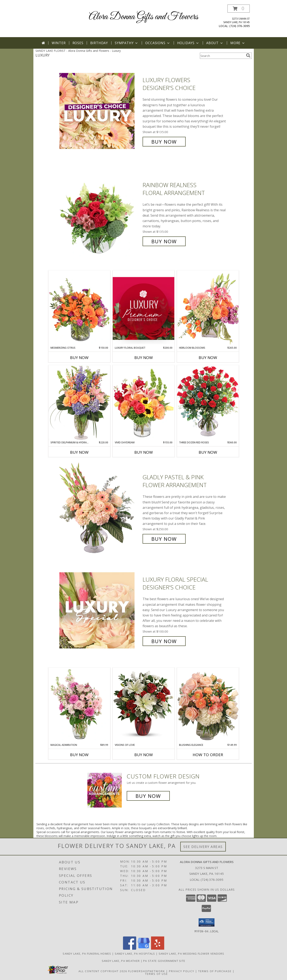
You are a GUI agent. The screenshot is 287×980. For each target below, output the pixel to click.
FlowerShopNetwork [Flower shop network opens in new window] (147, 971)
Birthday (99, 43)
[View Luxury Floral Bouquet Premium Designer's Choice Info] (144, 308)
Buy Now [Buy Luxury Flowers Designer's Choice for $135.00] (164, 142)
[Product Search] (222, 56)
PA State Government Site (164, 961)
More (238, 43)
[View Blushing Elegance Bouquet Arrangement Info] (208, 705)
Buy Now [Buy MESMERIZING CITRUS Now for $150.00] (79, 358)
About (215, 43)
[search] (248, 55)
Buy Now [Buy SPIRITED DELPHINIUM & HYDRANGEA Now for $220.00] (79, 452)
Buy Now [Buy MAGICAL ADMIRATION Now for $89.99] (79, 755)
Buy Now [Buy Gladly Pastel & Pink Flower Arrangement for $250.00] (164, 539)
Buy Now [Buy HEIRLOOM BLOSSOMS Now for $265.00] (208, 358)
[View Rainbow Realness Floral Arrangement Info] (100, 213)
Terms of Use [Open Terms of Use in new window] (156, 974)
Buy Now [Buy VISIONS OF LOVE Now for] (144, 755)
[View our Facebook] (130, 948)
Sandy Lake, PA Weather (121, 961)
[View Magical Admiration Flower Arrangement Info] (79, 705)
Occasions (158, 43)
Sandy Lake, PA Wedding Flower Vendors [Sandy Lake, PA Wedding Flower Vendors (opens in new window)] (192, 953)
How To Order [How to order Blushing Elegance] (208, 755)
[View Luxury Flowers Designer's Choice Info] (100, 111)
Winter (59, 43)
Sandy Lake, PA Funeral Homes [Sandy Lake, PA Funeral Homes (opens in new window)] (87, 953)
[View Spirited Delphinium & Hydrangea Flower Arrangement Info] (79, 403)
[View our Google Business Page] (144, 948)
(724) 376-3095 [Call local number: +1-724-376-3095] (240, 26)
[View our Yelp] (158, 948)
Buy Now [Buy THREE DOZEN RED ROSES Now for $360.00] (208, 452)
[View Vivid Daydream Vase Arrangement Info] (144, 403)
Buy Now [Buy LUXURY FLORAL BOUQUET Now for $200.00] (144, 358)
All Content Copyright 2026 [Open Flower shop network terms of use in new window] (103, 971)
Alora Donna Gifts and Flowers (143, 17)
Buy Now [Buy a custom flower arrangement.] (148, 796)
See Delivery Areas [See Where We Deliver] (203, 847)
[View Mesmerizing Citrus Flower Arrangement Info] (79, 308)
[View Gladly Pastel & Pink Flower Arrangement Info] (100, 508)
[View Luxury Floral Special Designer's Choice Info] (100, 610)
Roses (78, 43)
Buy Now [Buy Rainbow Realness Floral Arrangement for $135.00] (164, 241)
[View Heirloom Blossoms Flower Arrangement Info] (208, 308)
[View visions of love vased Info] (144, 705)
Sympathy (127, 43)
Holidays (188, 43)
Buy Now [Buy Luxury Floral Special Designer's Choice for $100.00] (164, 641)
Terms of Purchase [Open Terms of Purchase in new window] (215, 971)
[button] (239, 9)
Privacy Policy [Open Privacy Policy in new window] (182, 971)
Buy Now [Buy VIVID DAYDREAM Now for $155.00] (144, 452)
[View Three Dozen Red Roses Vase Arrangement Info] (208, 403)
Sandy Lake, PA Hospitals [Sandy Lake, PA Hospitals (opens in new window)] (135, 953)
